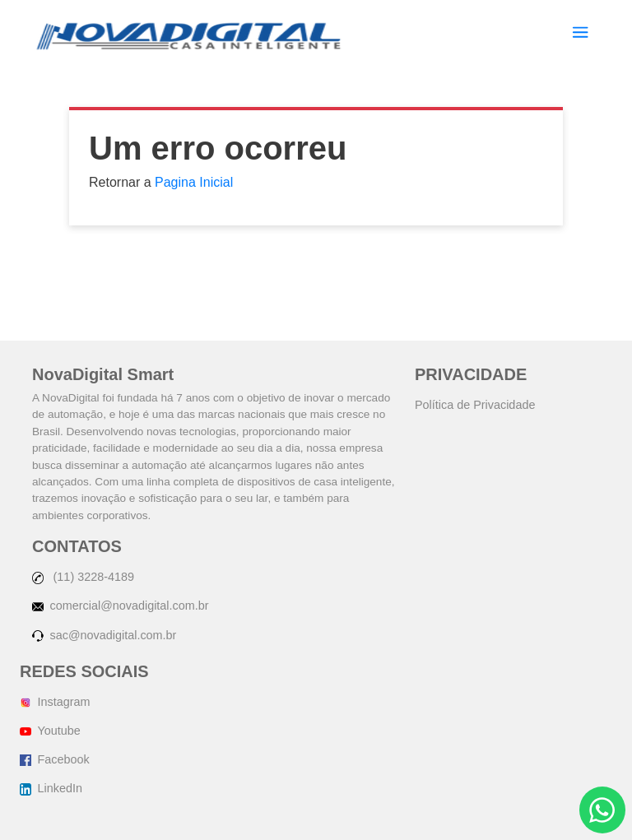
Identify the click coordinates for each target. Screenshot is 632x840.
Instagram (55, 702)
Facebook (55, 759)
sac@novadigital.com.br (104, 635)
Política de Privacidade (475, 405)
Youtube (50, 731)
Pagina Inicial (194, 182)
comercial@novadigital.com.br (121, 606)
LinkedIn (51, 788)
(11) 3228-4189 (83, 577)
